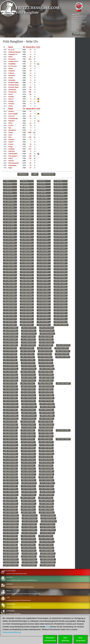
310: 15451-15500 (29, 427)
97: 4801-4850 (10, 251)
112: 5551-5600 (60, 260)
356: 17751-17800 (10, 471)
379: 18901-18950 (47, 492)
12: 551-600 (59, 187)
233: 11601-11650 (45, 354)
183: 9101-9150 (43, 313)
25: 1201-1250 (9, 199)
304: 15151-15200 (28, 421)
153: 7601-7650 (10, 292)
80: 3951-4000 (60, 237)
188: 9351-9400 (61, 316)
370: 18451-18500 (47, 483)
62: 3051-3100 (26, 225)
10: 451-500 (25, 187)
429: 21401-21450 (29, 542)
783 (30, 92)
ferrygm (11, 101)
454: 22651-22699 (47, 565)
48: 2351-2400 (60, 213)
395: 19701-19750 (10, 509)
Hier (48, 627)
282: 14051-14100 (11, 401)
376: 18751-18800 (47, 489)
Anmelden (79, 34)
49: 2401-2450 (10, 216)
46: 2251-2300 (26, 213)
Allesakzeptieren (81, 639)
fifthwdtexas (12, 165)
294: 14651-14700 (11, 413)
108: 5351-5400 (61, 257)
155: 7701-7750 (43, 292)
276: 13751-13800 (10, 395)
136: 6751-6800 (60, 278)
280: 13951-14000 (28, 398)
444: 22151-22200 (29, 556)
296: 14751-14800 (47, 413)
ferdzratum (12, 59)
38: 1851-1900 (26, 207)
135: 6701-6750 (43, 278)
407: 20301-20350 (11, 521)
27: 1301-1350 (43, 199)
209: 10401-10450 (47, 333)
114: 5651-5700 (27, 263)
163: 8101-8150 (43, 298)
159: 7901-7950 (43, 295)
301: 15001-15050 (29, 418)
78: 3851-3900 (26, 237)
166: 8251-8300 (27, 301)
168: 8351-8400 (61, 301)
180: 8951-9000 (61, 310)
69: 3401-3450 (10, 231)
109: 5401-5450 (10, 260)
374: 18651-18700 (11, 489)
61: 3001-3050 (9, 225)
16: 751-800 (59, 190)
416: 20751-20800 (11, 530)
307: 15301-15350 (28, 424)
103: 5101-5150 (43, 254)
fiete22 (11, 158)
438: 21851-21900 (29, 550)
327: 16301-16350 (28, 442)
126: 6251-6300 (27, 272)
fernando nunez (14, 85)
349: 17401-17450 (46, 462)
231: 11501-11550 (10, 354)
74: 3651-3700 (26, 234)
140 (30, 137)
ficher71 (11, 142)
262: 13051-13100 (46, 380)
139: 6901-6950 (43, 281)
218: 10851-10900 (47, 342)
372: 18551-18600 (28, 486)
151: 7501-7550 (43, 289)
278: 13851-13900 (47, 395)
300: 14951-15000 (11, 418)
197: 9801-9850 (10, 325)
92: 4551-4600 (60, 245)
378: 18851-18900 (29, 492)
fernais (11, 78)
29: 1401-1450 (9, 201)
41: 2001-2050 (9, 210)
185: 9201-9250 (10, 316)
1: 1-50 (7, 181)
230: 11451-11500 (63, 351)
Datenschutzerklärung (12, 632)
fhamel (11, 133)
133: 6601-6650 (10, 278)
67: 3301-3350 (43, 228)
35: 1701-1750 (43, 204)
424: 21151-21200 (46, 536)
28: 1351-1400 (60, 199)
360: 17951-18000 (28, 474)
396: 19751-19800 (28, 509)
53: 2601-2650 (9, 219)
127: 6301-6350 (43, 272)
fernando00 (12, 90)
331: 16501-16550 (46, 445)
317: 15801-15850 (28, 433)
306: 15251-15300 (10, 424)
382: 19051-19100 (47, 495)
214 (30, 149)
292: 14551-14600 (28, 410)
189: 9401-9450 (10, 319)
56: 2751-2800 (60, 219)
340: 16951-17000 (46, 454)
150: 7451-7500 (27, 289)
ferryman (11, 104)
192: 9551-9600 (60, 319)
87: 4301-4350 (43, 243)
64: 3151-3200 (60, 225)
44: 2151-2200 (60, 210)
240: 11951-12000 (28, 360)
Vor (35, 174)
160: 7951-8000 (61, 295)
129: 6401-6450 (10, 275)
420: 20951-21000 (29, 533)
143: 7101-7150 (43, 284)
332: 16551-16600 (10, 448)
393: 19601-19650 (28, 506)
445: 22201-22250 (47, 556)
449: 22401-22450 (11, 562)
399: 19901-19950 (28, 512)
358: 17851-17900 (47, 471)
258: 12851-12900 (29, 377)
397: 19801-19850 (46, 509)
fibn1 (10, 137)
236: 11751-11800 (28, 357)
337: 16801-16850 (46, 451)
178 (30, 158)
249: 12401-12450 (29, 369)
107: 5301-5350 (44, 257)
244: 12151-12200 (46, 363)
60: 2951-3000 (60, 222)
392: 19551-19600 (10, 506)
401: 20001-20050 (11, 515)
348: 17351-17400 (28, 462)
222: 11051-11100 (63, 345)
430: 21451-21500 (47, 542)
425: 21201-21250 (10, 539)
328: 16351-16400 (46, 442)
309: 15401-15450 (11, 427)
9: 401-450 (8, 187)
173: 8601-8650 (10, 307)
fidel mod (11, 151)
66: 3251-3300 (26, 228)
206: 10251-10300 (47, 331)
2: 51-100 (25, 181)
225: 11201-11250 (44, 348)
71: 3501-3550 (43, 231)
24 (30, 154)
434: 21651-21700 (11, 548)
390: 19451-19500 (29, 504)
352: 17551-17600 (46, 465)
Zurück (23, 174)
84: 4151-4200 (60, 240)
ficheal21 (11, 140)
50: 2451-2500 (26, 216)
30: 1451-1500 (26, 201)
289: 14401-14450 (29, 407)
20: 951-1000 (60, 193)
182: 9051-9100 (27, 313)
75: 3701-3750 (43, 234)
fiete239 (11, 161)
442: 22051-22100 (48, 553)
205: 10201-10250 (29, 331)
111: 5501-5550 (43, 260)
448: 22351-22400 (48, 559)
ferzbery (11, 111)
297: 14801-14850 (11, 416)
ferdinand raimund (14, 52)
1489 (30, 133)
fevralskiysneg (13, 118)
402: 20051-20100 (30, 515)
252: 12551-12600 (28, 372)
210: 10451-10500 (11, 336)
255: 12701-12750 (28, 374)
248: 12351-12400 (11, 369)
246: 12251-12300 (28, 366)
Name (11, 47)
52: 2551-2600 (60, 216)
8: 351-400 (59, 184)
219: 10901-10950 (10, 345)
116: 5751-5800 (60, 263)
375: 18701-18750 (29, 489)
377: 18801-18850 (11, 492)
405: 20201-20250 (30, 518)
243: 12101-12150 (28, 363)
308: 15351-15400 (46, 424)
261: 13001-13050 (28, 380)
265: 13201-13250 (45, 383)
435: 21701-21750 (29, 548)
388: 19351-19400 (46, 501)
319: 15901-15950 (10, 436)
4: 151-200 (59, 181)
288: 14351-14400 (11, 407)
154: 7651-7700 (27, 292)
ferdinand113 (13, 54)
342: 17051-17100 (28, 457)
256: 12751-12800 (46, 374)
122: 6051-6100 (27, 269)
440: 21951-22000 (11, 553)
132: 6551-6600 (60, 275)
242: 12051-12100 (10, 363)
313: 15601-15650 (28, 430)
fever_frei (11, 116)
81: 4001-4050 (10, 240)
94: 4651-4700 (26, 248)
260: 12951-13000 (11, 380)
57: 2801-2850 (10, 222)
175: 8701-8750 (44, 307)
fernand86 (12, 80)
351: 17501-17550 (28, 465)
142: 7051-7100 (27, 284)
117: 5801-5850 (10, 266)
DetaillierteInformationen (50, 639)
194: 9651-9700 (27, 322)
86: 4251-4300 (26, 243)
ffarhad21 (12, 121)
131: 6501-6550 (43, 275)
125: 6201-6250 (10, 272)
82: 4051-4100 (26, 240)
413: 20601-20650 (11, 527)
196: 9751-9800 (60, 322)
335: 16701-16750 (10, 451)
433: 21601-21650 (46, 545)
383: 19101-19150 (10, 498)
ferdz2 (10, 57)
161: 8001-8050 (10, 298)
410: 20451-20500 (11, 524)
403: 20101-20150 (48, 515)
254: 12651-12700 (10, 374)
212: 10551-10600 (46, 336)
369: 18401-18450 (29, 483)
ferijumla (11, 73)
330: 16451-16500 (29, 445)
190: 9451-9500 (27, 319)
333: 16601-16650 (28, 448)
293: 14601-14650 (46, 410)
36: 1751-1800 (60, 204)
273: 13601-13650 (10, 392)
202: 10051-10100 (29, 328)
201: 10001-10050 (11, 328)
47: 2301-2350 (43, 213)
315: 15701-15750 (63, 430)
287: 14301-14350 (47, 404)
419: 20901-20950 (11, 533)
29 (30, 116)
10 (30, 71)
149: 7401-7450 (10, 289)
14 (30, 50)
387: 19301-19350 (28, 501)
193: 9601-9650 (10, 322)
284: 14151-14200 (46, 401)
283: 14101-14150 (28, 401)
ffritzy (10, 123)
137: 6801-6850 (10, 281)
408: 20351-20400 (30, 521)
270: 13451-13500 (11, 389)
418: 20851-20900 (48, 530)
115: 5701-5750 (43, 263)
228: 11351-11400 (28, 351)
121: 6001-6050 (10, 269)
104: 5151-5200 (60, 254)
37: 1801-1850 (9, 207)
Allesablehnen (65, 639)
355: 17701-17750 (46, 468)
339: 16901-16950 (28, 454)
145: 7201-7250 (10, 287)
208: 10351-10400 (29, 333)
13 (30, 111)
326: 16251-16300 (10, 442)
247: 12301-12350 (46, 366)
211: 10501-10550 (28, 336)
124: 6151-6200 (60, 269)
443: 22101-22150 (11, 556)
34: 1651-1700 (26, 204)
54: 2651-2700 (26, 219)
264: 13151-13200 (28, 383)
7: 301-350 (42, 184)
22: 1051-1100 (26, 196)
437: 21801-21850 (11, 550)
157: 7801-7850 (10, 295)
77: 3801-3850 (10, 237)
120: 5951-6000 (60, 266)
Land (38, 47)
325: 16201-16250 (63, 439)
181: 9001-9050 (10, 313)
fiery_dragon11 (13, 156)
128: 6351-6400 (60, 272)
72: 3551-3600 (60, 231)
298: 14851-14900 (29, 416)
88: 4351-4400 (60, 243)
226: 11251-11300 (62, 348)
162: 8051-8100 (27, 298)
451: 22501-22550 (48, 562)
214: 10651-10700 (28, 339)
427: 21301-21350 (46, 539)
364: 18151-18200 (46, 477)
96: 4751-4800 (60, 248)
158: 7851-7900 (27, 295)
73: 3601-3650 (9, 234)
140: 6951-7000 (61, 281)
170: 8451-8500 (27, 304)
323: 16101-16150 (28, 439)
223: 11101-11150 (10, 348)
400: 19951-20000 (47, 512)
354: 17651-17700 (28, 468)
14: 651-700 (25, 190)
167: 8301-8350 (44, 301)
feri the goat (12, 66)
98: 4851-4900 (27, 251)
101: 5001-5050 (10, 254)
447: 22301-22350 (29, 559)
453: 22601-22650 (29, 565)
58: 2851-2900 (26, 222)
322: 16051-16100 (10, 439)
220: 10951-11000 (28, 345)
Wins (34, 47)
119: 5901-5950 (43, 266)
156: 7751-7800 (60, 292)
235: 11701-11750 (10, 357)
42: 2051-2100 (26, 210)
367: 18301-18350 (47, 480)
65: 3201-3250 (9, 228)
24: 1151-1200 (60, 196)
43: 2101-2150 (43, 210)
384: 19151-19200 (28, 498)
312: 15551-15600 (10, 430)
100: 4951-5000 (61, 251)
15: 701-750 (42, 190)
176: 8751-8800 (61, 307)
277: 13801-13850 (28, 395)
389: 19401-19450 (11, 504)
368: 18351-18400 (11, 483)
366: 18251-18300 (29, 480)
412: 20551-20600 (48, 524)
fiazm (10, 135)
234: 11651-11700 (62, 354)
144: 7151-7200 (60, 284)
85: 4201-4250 (10, 243)
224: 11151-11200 (27, 348)
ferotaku (11, 97)
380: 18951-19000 (11, 495)
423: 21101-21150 (28, 536)
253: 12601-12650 (46, 372)
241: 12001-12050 (46, 360)
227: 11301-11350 (10, 351)
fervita (10, 106)
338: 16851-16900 (11, 454)
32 (30, 163)
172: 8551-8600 (60, 304)
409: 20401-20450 (49, 521)
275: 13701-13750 (46, 392)
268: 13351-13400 (28, 386)
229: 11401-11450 (45, 351)
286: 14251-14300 (29, 404)
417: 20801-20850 (29, 530)
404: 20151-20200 (11, 518)
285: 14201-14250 (11, 404)
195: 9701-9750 (43, 322)
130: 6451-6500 (27, 275)
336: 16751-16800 (28, 451)
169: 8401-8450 (10, 304)
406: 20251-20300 (48, 518)
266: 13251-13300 (63, 383)
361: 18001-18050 (47, 474)
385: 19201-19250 (46, 498)
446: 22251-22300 (11, 559)
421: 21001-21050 (47, 533)
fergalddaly (12, 64)
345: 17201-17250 (28, 460)
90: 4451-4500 (27, 245)
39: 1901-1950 (43, 207)
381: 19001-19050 (29, 495)
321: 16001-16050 (46, 436)
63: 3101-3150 (43, 225)
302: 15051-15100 (47, 418)
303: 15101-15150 (10, 421)
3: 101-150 (42, 181)
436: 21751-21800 (47, 548)
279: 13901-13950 (10, 398)
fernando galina (13, 83)
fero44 (11, 94)
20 (30, 87)
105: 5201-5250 (10, 257)
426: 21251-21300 (28, 539)
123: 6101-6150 (43, 269)
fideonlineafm (13, 154)
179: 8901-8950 (44, 310)
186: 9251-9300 (27, 316)
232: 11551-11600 (27, 354)
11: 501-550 (42, 187)
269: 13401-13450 (46, 386)
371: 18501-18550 (10, 486)
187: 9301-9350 (44, 316)
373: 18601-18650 (46, 486)
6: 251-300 (25, 184)
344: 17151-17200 (10, 460)
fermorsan (12, 76)
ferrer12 (11, 99)
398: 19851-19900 (11, 512)
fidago (10, 147)
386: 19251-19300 (10, 501)
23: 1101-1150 (43, 196)
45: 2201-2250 (9, 213)
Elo (24, 47)
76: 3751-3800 (60, 234)
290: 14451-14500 (47, 407)
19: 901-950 (42, 193)
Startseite (48, 174)
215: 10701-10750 (46, 339)
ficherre (11, 144)
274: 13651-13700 (28, 392)
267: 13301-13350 (10, 386)
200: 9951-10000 (61, 325)
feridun (11, 69)
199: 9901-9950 (43, 325)
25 (30, 57)
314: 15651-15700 (46, 430)
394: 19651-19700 (46, 506)
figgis (10, 168)
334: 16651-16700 (46, 448)
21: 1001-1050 (9, 196)
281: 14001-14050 (47, 398)
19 (30, 66)
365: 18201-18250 (11, 480)
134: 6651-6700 (27, 278)
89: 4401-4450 (10, 245)
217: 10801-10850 (28, 342)
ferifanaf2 (11, 71)
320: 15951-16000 (28, 436)
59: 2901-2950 (43, 222)
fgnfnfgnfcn (12, 130)
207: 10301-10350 (11, 333)
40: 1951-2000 (60, 207)
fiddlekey (11, 149)
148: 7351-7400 (60, 287)
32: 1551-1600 (60, 201)
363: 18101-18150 (28, 477)
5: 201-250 (8, 184)
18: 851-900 (25, 193)
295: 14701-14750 (29, 413)
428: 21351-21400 (11, 542)
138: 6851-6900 (27, 281)
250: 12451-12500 (47, 369)
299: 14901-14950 (47, 416)
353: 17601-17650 (10, 468)
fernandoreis (12, 92)
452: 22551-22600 (11, 565)
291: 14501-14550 (10, 410)
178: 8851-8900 (27, 310)
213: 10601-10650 (10, 339)
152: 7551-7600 (60, 289)
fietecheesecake (13, 163)
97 (30, 147)
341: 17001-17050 (10, 457)
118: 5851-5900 (27, 266)
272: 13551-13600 (46, 389)
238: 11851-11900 (63, 357)
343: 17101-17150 (46, 457)
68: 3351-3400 (60, 228)
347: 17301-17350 (10, 462)
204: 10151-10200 (11, 331)
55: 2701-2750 (43, 219)
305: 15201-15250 (46, 421)
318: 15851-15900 (46, 433)
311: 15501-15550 (46, 427)
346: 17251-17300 (46, 460)
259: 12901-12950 (47, 377)
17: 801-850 (9, 193)
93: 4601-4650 (10, 248)
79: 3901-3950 (43, 237)
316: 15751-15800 (10, 433)
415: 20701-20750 (48, 527)
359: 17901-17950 (10, 474)
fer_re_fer (11, 50)
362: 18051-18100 (10, 477)
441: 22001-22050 (29, 553)
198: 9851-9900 (27, 325)
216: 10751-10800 (10, 342)
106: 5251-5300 (27, 257)
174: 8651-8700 (27, 307)
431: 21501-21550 (10, 545)
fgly (10, 128)
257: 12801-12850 (11, 377)
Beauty (29, 47)
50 (30, 94)
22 (30, 90)
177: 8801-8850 (10, 310)
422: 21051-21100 (10, 536)
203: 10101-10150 (47, 328)
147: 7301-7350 (44, 287)
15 (30, 165)
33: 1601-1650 (9, 204)
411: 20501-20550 (29, 524)
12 (30, 123)
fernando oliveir (13, 87)
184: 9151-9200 (60, 313)
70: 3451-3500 (26, 231)
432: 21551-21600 (28, 545)
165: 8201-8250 (10, 301)
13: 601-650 (8, 190)
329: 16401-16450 (11, 445)
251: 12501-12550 (10, 372)
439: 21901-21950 (47, 550)
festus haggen (13, 114)
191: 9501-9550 (43, 319)
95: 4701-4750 (43, 248)
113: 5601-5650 (10, 263)
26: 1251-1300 (26, 199)
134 (30, 156)
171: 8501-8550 (43, 304)
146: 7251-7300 (27, 287)
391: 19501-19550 (47, 504)
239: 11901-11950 (10, 360)
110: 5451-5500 (27, 260)
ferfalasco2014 (13, 61)
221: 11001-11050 (46, 345)
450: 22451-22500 (30, 562)
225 (30, 59)
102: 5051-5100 (27, 254)
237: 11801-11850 (45, 357)
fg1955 (11, 126)
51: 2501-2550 (43, 216)
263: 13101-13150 (10, 383)
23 (30, 168)
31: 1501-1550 (43, 201)
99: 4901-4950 (43, 251)
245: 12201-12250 (10, 366)
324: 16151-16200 (45, 439)
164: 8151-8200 (60, 298)
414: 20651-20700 (29, 527)
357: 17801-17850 (28, 471)
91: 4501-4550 (43, 245)
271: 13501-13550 (28, 389)
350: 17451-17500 (10, 465)
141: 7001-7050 (10, 284)
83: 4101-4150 (43, 240)
